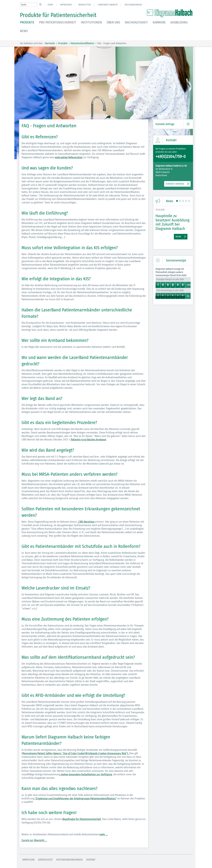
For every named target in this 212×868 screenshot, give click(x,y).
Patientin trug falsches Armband (88, 440)
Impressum (66, 5)
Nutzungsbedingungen (69, 860)
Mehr (178, 237)
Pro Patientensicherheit (58, 22)
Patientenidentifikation (82, 43)
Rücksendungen (133, 5)
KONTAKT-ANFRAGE (175, 184)
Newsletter (85, 5)
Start (50, 5)
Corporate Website (108, 5)
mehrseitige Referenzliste (69, 157)
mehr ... (104, 834)
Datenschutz (45, 860)
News (24, 31)
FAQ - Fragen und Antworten (112, 43)
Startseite (50, 43)
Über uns (113, 22)
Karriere (159, 22)
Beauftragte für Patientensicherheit (82, 819)
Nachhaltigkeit (136, 22)
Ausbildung (179, 22)
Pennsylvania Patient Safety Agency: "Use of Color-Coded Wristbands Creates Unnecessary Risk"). (76, 753)
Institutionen (91, 22)
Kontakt (91, 860)
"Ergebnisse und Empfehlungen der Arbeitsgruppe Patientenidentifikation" (75, 799)
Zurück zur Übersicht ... (34, 840)
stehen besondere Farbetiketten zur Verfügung (86, 774)
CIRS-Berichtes (86, 522)
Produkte (27, 22)
